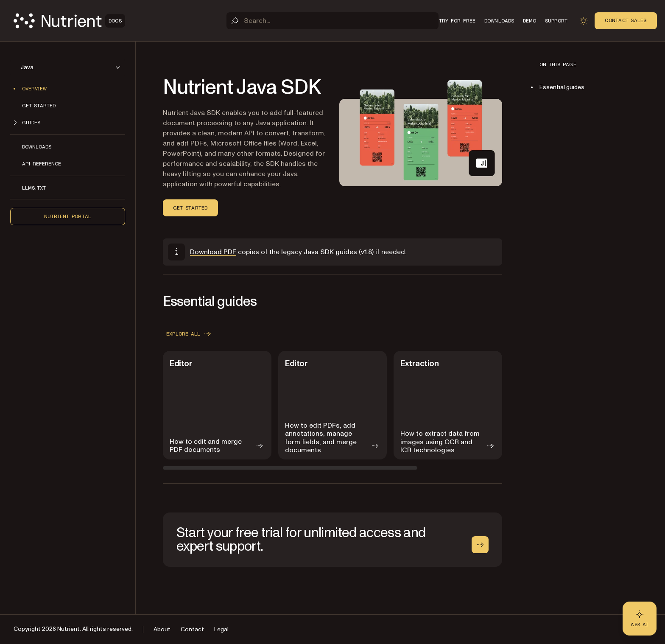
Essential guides (562, 87)
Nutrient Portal (68, 216)
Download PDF (213, 252)
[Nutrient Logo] (69, 21)
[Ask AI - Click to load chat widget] (640, 619)
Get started (39, 106)
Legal (221, 629)
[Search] (332, 21)
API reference (42, 164)
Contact (192, 629)
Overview (34, 89)
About (162, 629)
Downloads (37, 147)
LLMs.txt (34, 188)
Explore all (189, 334)
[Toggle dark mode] (584, 21)
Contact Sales (626, 20)
